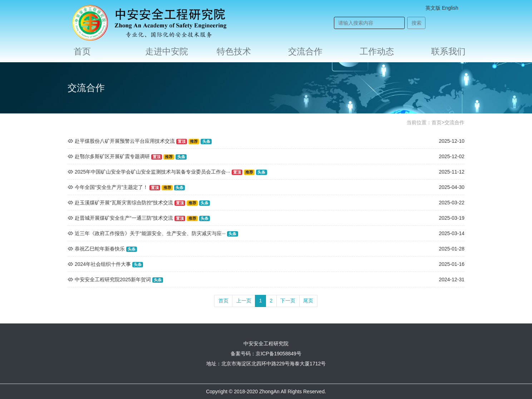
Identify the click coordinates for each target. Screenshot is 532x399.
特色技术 (234, 51)
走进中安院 (167, 51)
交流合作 (305, 51)
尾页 (308, 301)
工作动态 (377, 51)
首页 (82, 51)
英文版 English (442, 8)
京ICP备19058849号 (279, 354)
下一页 (288, 301)
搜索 (417, 23)
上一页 (244, 301)
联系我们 (448, 51)
